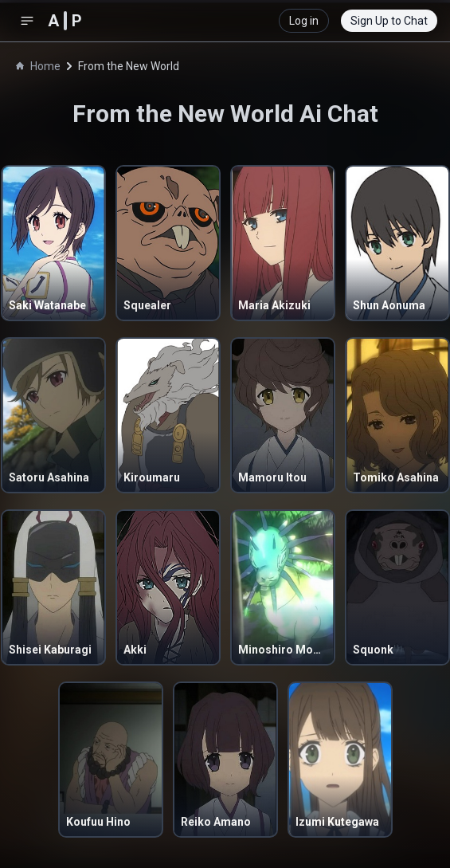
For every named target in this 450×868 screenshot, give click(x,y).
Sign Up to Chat (389, 21)
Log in (304, 21)
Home (38, 66)
